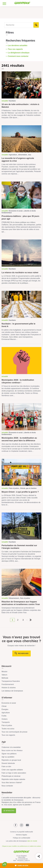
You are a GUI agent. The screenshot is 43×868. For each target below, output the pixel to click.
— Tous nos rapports (15, 49)
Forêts (4, 716)
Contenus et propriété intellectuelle (21, 832)
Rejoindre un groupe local (11, 760)
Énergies (5, 709)
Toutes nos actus (8, 729)
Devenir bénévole (8, 763)
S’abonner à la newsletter (11, 747)
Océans (5, 719)
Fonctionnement (8, 684)
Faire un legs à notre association (14, 773)
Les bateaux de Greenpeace (12, 691)
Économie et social (9, 703)
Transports (6, 722)
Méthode (5, 678)
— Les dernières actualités (17, 45)
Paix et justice (7, 725)
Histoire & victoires (9, 688)
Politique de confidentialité (22, 838)
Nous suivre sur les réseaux (12, 750)
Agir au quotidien (8, 757)
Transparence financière (11, 681)
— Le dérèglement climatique (18, 53)
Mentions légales (21, 835)
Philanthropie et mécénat (11, 776)
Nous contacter (7, 786)
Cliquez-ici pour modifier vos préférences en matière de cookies (21, 846)
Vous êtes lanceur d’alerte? (12, 783)
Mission (4, 672)
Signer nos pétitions (9, 754)
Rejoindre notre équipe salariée (13, 779)
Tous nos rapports (8, 735)
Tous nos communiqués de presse (14, 732)
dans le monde (32, 841)
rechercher (23, 653)
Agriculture (6, 713)
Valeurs (4, 675)
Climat (4, 706)
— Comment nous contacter (17, 56)
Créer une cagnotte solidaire (12, 770)
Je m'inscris (9, 811)
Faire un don (6, 766)
